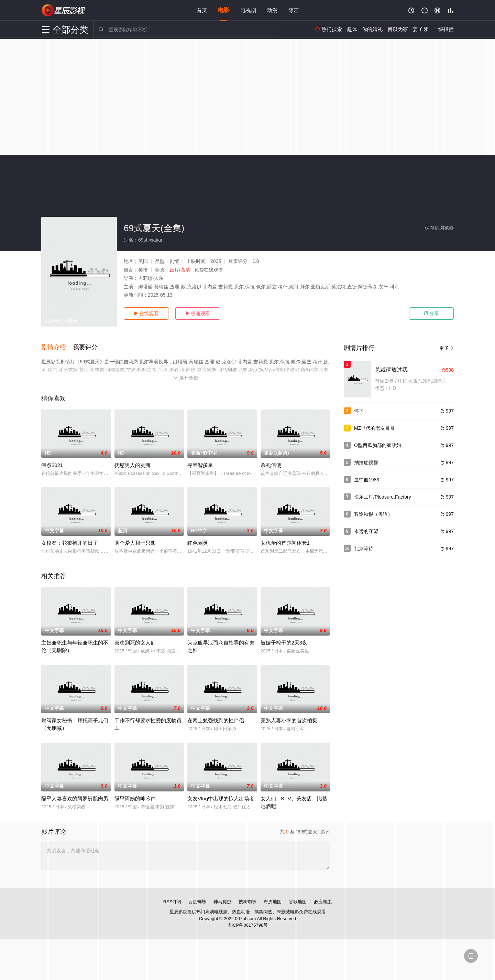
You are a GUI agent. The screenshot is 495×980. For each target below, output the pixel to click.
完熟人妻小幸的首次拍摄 (289, 720)
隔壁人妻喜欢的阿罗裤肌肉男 (75, 798)
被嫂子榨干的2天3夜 (284, 643)
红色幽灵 (198, 543)
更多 (447, 348)
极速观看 (198, 313)
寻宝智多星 (200, 465)
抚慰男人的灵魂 (133, 465)
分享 (431, 313)
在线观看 (146, 313)
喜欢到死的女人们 (135, 643)
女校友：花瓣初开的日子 (70, 543)
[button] (57, 347)
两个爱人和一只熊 (135, 543)
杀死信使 (271, 465)
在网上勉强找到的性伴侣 (216, 720)
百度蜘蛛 (197, 901)
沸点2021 (52, 465)
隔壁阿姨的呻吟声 (135, 798)
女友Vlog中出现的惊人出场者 (221, 798)
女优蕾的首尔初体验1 (285, 543)
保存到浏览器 (439, 228)
